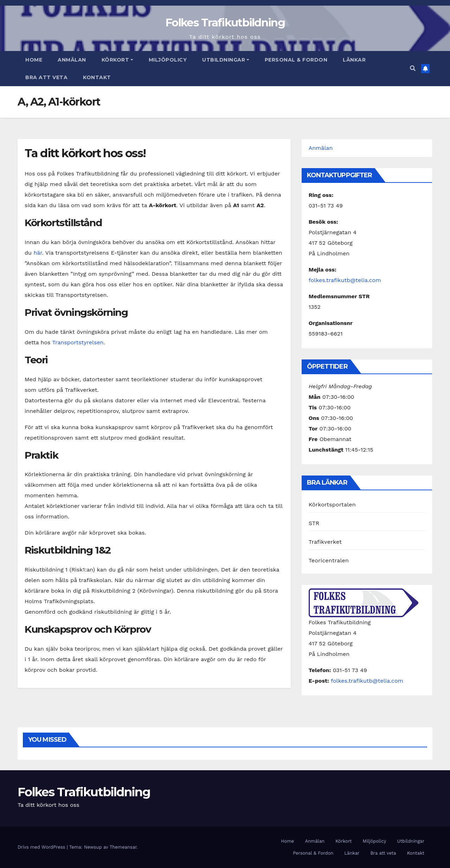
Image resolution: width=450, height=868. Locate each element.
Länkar (354, 60)
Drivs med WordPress (42, 847)
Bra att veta (46, 77)
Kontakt (97, 77)
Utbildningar (226, 60)
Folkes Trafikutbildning (225, 23)
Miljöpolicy (168, 60)
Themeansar (123, 847)
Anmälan (72, 60)
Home (34, 60)
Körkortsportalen (332, 505)
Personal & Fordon (296, 60)
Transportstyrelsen (78, 342)
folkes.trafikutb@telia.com (345, 280)
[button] (413, 68)
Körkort (117, 60)
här (38, 253)
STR (314, 523)
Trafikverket (325, 542)
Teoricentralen (329, 560)
